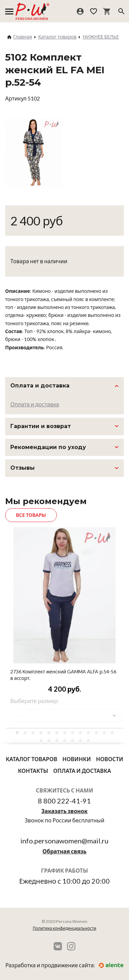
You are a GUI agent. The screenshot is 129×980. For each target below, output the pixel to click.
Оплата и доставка (35, 404)
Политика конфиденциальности (64, 928)
